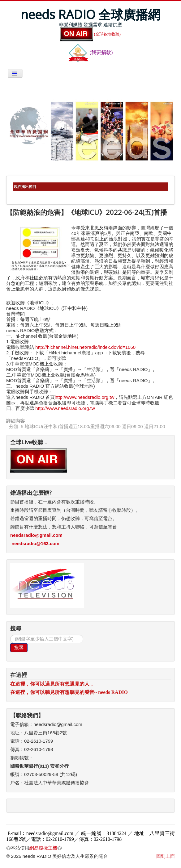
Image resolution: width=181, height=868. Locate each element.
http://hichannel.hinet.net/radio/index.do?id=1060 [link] (85, 347)
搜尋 (19, 647)
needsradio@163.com (35, 543)
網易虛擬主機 (43, 848)
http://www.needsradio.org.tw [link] (65, 408)
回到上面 (166, 856)
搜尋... (10, 635)
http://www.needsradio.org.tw (85, 397)
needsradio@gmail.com (36, 535)
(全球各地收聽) (91, 34)
